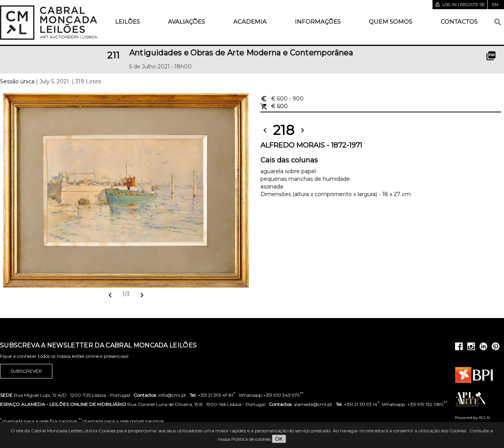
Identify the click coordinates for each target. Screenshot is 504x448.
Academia (250, 22)
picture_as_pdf (491, 56)
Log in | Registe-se (460, 5)
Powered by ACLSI (472, 418)
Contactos (459, 22)
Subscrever (26, 371)
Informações (318, 22)
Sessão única (17, 81)
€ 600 (282, 99)
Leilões (128, 22)
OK (279, 439)
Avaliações (186, 22)
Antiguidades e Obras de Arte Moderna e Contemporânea (241, 53)
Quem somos (390, 22)
